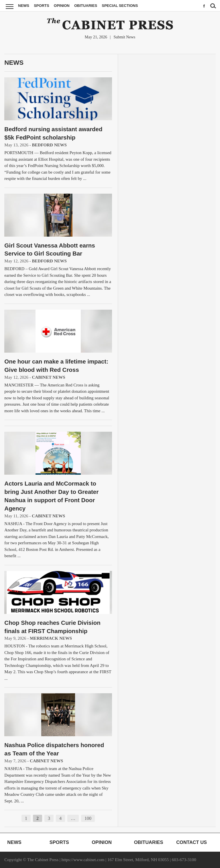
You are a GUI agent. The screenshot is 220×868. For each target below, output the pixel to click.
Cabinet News (49, 377)
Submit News (124, 37)
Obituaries (86, 6)
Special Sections (120, 6)
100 (88, 818)
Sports (41, 6)
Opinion (62, 6)
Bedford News (49, 145)
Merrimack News (51, 638)
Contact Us (191, 842)
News (24, 6)
